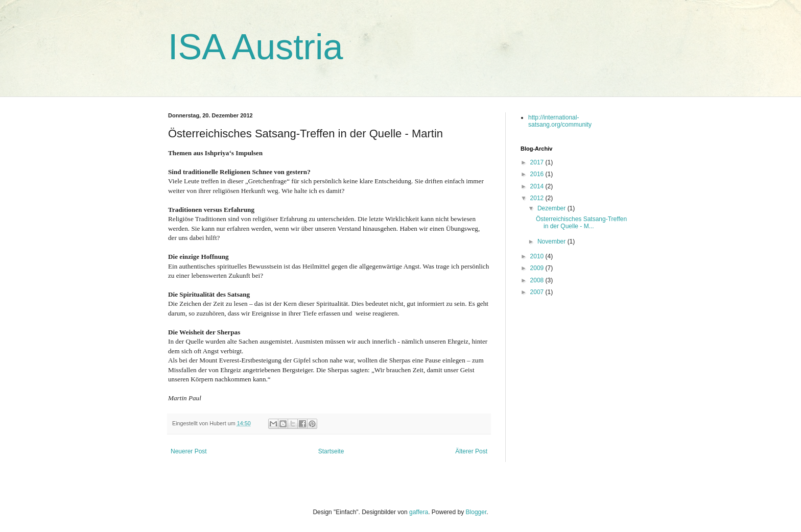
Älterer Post (471, 451)
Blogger (476, 512)
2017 (538, 162)
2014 (538, 186)
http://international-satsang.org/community (560, 121)
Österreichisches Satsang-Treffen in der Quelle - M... (581, 223)
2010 (538, 256)
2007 (538, 292)
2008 (538, 280)
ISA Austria (255, 47)
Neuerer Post (189, 451)
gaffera (419, 512)
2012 (538, 198)
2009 (538, 268)
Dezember (552, 208)
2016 (538, 174)
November (552, 241)
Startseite (331, 451)
